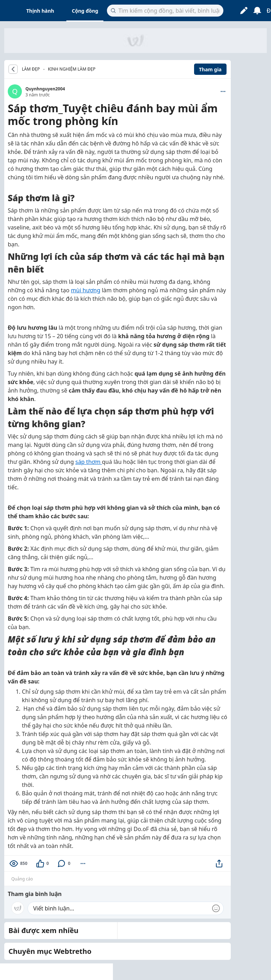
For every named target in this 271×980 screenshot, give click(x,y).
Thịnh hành (40, 11)
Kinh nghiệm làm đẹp (72, 69)
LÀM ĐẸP (31, 69)
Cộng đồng (85, 11)
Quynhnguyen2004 (45, 89)
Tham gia (210, 69)
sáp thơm (88, 462)
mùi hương (86, 290)
